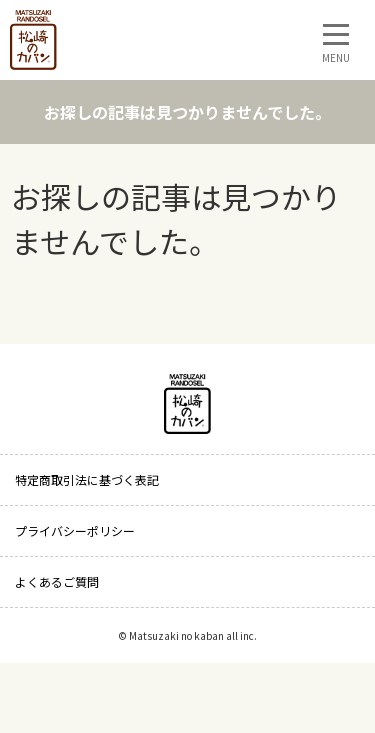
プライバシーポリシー (75, 530)
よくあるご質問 (57, 581)
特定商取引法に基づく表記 (87, 479)
